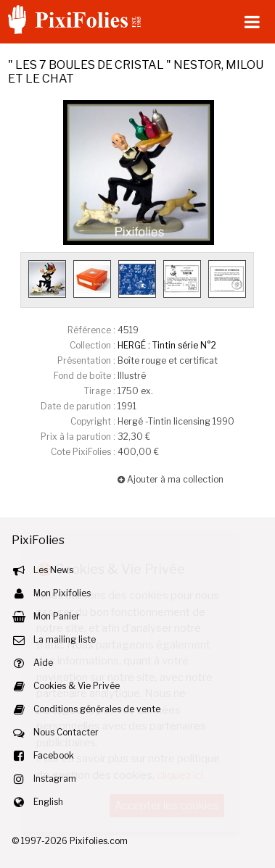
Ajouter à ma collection (171, 479)
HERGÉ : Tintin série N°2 (167, 345)
